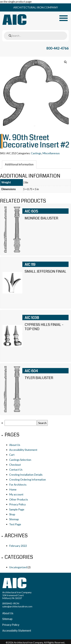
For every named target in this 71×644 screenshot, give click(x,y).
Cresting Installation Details (26, 475)
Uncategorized (18, 567)
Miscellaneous (51, 153)
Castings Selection (20, 460)
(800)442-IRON (11, 603)
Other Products (19, 499)
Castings (36, 153)
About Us (15, 445)
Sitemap (14, 519)
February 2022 (18, 546)
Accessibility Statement (23, 450)
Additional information (19, 164)
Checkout (15, 465)
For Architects (18, 485)
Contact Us (16, 470)
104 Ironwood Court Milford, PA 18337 (13, 597)
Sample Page (17, 509)
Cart (12, 455)
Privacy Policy (17, 504)
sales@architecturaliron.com (17, 606)
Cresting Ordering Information (28, 479)
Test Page (15, 524)
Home (13, 489)
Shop (12, 514)
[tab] (19, 164)
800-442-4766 (58, 48)
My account (16, 494)
